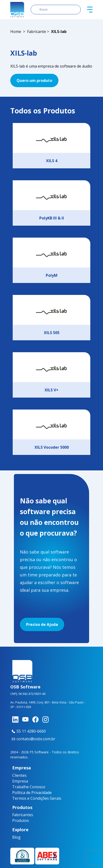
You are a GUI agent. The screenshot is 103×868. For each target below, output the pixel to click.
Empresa (20, 781)
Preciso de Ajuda (42, 624)
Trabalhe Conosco (29, 787)
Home (16, 32)
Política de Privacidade (32, 793)
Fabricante (37, 32)
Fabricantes (17, 815)
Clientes (19, 775)
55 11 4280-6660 (28, 731)
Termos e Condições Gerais (37, 798)
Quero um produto (34, 80)
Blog (14, 837)
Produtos (17, 820)
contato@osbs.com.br (33, 739)
